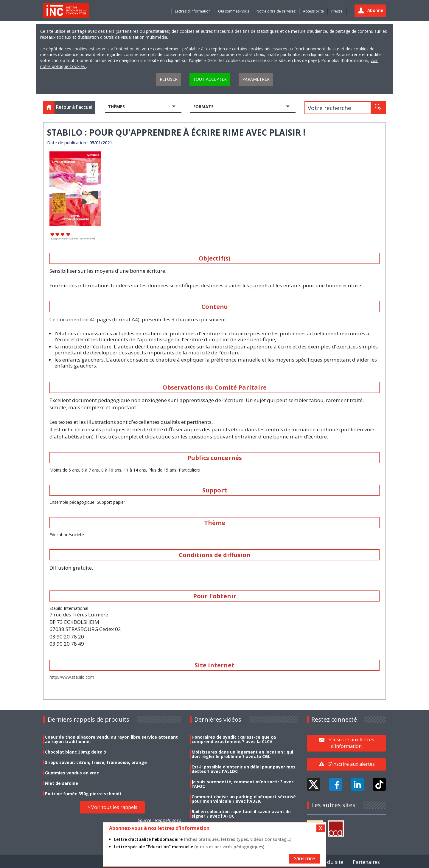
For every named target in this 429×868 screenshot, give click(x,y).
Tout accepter (210, 79)
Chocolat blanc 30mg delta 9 (76, 752)
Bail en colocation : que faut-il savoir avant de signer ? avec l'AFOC (241, 814)
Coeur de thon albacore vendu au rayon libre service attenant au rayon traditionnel (111, 739)
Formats (203, 107)
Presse (337, 11)
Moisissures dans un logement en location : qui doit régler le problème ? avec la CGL (242, 754)
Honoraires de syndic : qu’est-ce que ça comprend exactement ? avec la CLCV (234, 739)
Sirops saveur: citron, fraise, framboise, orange (96, 762)
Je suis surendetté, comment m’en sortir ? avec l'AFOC (243, 784)
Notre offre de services (276, 11)
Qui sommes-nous (234, 11)
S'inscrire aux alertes (352, 764)
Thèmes (116, 107)
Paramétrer (256, 79)
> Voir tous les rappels (112, 807)
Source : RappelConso (159, 820)
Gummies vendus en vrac (72, 773)
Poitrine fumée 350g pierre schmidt (83, 794)
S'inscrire (305, 858)
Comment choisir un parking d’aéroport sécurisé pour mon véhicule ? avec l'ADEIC (244, 799)
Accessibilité (313, 11)
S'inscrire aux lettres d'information (351, 743)
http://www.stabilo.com (72, 677)
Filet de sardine (62, 783)
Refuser (169, 79)
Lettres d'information (193, 11)
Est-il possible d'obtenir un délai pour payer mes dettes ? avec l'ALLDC (244, 769)
